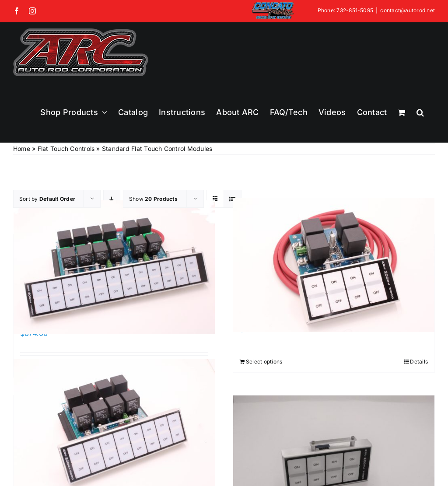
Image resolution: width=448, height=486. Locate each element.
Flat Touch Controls (66, 149)
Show (153, 199)
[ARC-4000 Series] (334, 265)
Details (419, 362)
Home (22, 149)
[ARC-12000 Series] (114, 267)
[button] (420, 112)
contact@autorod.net (408, 10)
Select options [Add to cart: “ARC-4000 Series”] (264, 362)
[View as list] (233, 199)
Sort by (47, 199)
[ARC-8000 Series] (114, 426)
